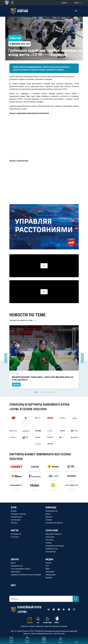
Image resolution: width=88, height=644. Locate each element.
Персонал (49, 517)
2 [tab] (38, 392)
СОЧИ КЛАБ (52, 530)
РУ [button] (76, 11)
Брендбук (49, 578)
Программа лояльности (54, 534)
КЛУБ (14, 507)
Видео (48, 569)
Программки (50, 572)
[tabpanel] (44, 357)
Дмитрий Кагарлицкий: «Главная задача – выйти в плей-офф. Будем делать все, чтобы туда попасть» (43, 378)
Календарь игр (16, 534)
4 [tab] (43, 392)
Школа (13, 563)
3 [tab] (40, 392)
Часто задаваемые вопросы (21, 569)
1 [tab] (35, 392)
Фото (47, 566)
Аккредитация (51, 575)
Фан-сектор (50, 540)
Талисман (49, 520)
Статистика (15, 537)
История (14, 511)
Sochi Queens (50, 537)
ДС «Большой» (16, 520)
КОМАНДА (51, 507)
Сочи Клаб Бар (51, 552)
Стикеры (49, 543)
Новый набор (15, 572)
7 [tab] (50, 392)
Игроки (48, 514)
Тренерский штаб (51, 511)
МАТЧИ (15, 530)
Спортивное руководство (54, 523)
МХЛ (13, 585)
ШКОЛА (15, 559)
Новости (48, 563)
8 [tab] (53, 392)
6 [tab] (48, 392)
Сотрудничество (17, 517)
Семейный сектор (52, 549)
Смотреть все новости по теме (23, 320)
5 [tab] (45, 392)
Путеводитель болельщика (55, 546)
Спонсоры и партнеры (18, 514)
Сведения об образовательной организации (26, 575)
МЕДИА (49, 559)
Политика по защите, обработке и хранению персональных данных (44, 626)
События (16, 384)
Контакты (14, 523)
